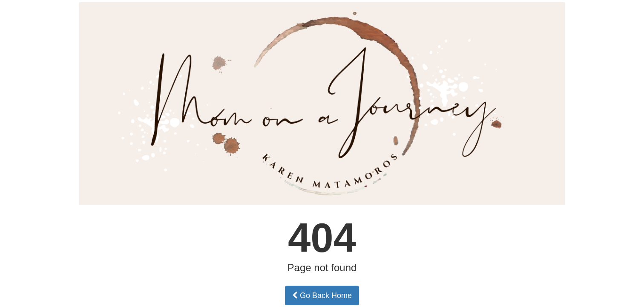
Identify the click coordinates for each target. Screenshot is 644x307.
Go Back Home (322, 295)
